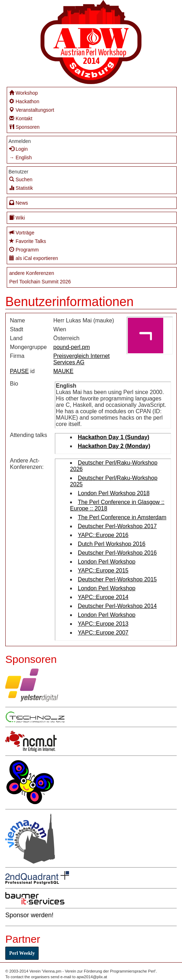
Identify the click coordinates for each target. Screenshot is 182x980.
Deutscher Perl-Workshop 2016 (117, 553)
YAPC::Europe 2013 (103, 624)
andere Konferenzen (32, 273)
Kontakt (21, 118)
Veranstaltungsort (32, 110)
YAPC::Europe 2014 (103, 597)
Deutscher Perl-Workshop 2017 (117, 526)
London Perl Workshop (107, 562)
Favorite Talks (28, 241)
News (19, 203)
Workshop (24, 93)
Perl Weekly (22, 953)
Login (18, 149)
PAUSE (19, 371)
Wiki (17, 218)
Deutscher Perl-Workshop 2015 (117, 579)
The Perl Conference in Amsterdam (122, 517)
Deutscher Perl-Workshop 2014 (117, 606)
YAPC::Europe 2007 (103, 633)
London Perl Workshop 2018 (114, 493)
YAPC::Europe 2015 (103, 571)
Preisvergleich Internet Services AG (82, 359)
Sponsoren (24, 127)
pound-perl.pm (72, 347)
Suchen (21, 179)
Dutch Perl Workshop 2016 (112, 544)
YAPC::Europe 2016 (103, 535)
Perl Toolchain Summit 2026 (40, 282)
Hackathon (24, 101)
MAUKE (64, 371)
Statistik (21, 188)
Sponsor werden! (29, 915)
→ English (21, 157)
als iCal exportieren (34, 258)
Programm (24, 250)
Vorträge (22, 232)
